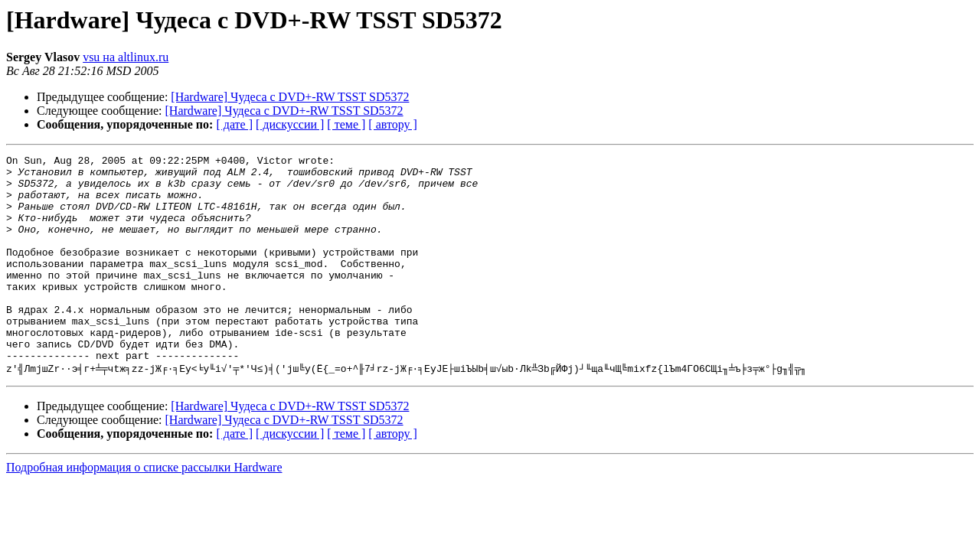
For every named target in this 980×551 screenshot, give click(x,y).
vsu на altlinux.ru (126, 57)
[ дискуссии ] (290, 124)
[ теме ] (346, 124)
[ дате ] (234, 124)
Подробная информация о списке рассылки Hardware (144, 509)
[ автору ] (392, 124)
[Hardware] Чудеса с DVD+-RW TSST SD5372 (290, 97)
